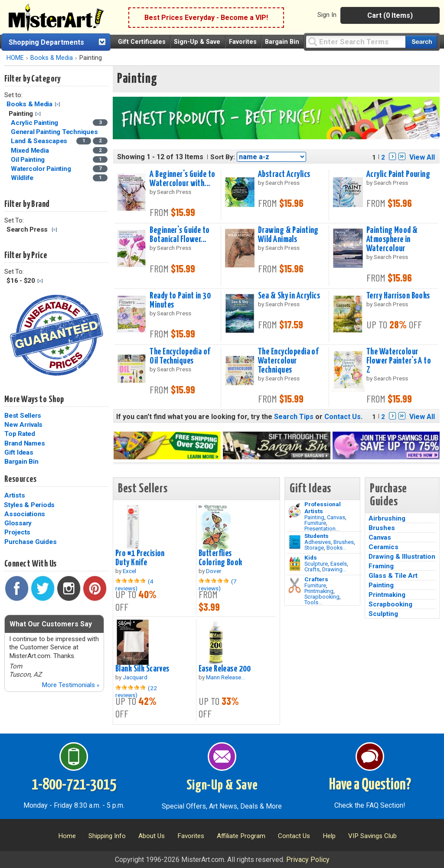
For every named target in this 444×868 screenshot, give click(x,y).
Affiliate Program (241, 836)
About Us (152, 836)
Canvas (336, 517)
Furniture (315, 523)
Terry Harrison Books (398, 296)
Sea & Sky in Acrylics (289, 296)
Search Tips (294, 417)
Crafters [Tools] (316, 579)
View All (422, 157)
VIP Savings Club (372, 836)
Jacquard (135, 677)
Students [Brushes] (317, 536)
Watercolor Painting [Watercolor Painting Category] (42, 169)
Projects (17, 532)
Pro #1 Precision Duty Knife (140, 558)
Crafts (312, 569)
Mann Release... (225, 677)
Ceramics (384, 547)
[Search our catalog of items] (421, 42)
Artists (15, 495)
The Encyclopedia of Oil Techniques (180, 356)
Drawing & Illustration (402, 557)
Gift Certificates (142, 42)
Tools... (313, 602)
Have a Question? (370, 785)
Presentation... (322, 529)
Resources (20, 479)
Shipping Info (107, 836)
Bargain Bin (282, 42)
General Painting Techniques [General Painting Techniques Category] (55, 132)
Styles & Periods (29, 505)
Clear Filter (57, 104)
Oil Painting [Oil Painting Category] (29, 160)
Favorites (243, 42)
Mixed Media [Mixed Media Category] (31, 151)
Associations (25, 514)
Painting (314, 517)
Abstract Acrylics (284, 174)
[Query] (356, 41)
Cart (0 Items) (390, 15)
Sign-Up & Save (197, 42)
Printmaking (319, 591)
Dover (214, 571)
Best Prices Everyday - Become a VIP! (206, 18)
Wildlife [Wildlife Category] (23, 178)
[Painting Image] (295, 511)
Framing (381, 566)
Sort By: (223, 157)
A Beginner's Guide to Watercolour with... (182, 179)
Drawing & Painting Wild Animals (288, 235)
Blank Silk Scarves (142, 669)
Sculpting (383, 614)
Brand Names (24, 443)
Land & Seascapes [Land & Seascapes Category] (40, 141)
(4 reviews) (134, 585)
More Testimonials (70, 685)
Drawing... (334, 569)
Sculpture (316, 564)
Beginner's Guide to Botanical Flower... (180, 235)
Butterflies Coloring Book (220, 558)
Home (67, 836)
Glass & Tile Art (393, 576)
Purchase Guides (30, 542)
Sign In (327, 15)
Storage (314, 548)
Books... (336, 548)
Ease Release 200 (225, 669)
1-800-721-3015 (74, 785)
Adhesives (318, 542)
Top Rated (20, 434)
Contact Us (343, 417)
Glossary (18, 523)
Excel (129, 571)
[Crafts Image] (295, 564)
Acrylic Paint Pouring (398, 174)
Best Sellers (23, 416)
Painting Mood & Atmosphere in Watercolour (392, 239)
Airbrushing (387, 518)
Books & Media (52, 58)
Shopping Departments (46, 42)
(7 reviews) (218, 585)
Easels (339, 564)
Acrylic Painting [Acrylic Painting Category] (35, 123)
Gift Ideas (19, 452)
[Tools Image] (295, 586)
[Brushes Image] (295, 542)
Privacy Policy (308, 860)
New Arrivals (23, 425)
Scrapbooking (322, 597)
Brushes (344, 542)
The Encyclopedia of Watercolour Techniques (288, 361)
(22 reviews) (136, 691)
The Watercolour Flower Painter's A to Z (399, 361)
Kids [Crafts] (311, 557)
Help (329, 836)
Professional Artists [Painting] (323, 508)
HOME (15, 58)
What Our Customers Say (51, 624)
